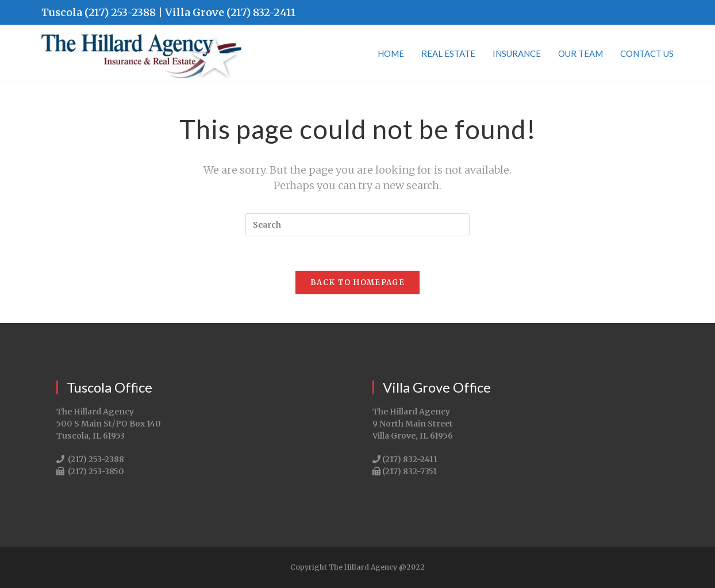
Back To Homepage (357, 283)
